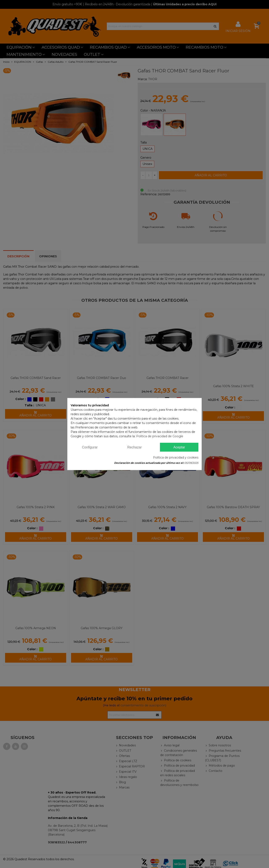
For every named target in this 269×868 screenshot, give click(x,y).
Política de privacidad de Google (160, 436)
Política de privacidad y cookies (176, 457)
